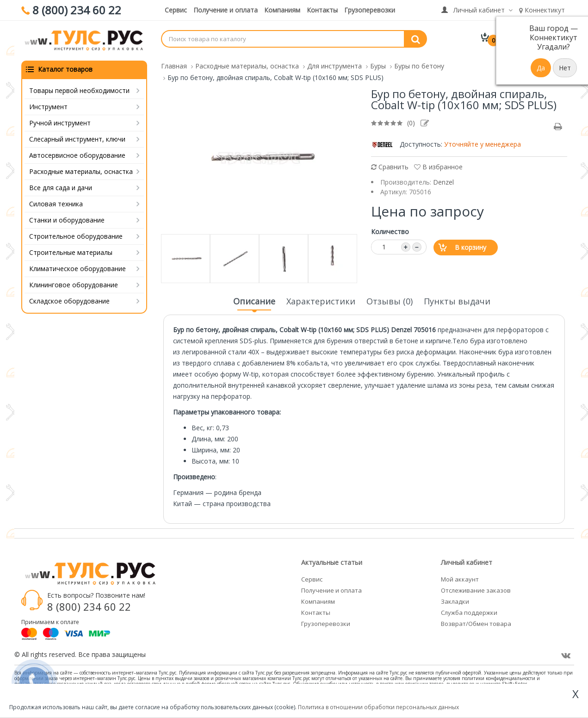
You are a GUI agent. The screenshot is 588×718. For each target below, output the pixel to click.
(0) (411, 122)
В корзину (470, 246)
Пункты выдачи (457, 300)
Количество (390, 231)
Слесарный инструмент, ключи (77, 138)
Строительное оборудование (76, 235)
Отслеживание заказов (476, 589)
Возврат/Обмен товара (476, 623)
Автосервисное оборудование (77, 154)
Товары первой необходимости (79, 90)
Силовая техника (56, 203)
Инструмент (48, 106)
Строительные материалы (71, 251)
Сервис (176, 10)
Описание (254, 303)
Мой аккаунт (460, 578)
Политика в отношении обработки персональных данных (378, 707)
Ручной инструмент (60, 122)
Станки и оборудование (67, 219)
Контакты (322, 10)
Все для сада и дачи (61, 187)
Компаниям (282, 10)
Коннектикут (542, 10)
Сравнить (390, 166)
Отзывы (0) (390, 300)
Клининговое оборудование (74, 284)
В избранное (438, 166)
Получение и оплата (226, 10)
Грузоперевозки (370, 10)
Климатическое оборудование (77, 268)
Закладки (455, 600)
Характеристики (321, 300)
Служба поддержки (469, 612)
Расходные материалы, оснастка (81, 170)
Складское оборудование (69, 300)
